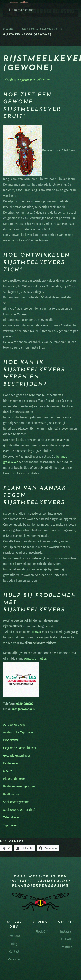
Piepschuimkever (14, 779)
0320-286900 (24, 704)
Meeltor (8, 771)
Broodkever (11, 740)
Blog (14, 944)
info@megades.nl (24, 709)
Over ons (14, 936)
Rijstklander (11, 794)
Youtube (67, 947)
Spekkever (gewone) (16, 802)
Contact (14, 952)
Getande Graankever (17, 756)
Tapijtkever (10, 825)
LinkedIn (67, 939)
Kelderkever (11, 763)
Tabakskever (11, 817)
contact (36, 632)
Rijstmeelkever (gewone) (19, 786)
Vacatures (14, 959)
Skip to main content (21, 10)
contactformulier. (35, 659)
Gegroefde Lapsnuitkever (20, 748)
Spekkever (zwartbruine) (19, 810)
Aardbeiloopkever (15, 725)
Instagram (67, 932)
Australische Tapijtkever (19, 732)
